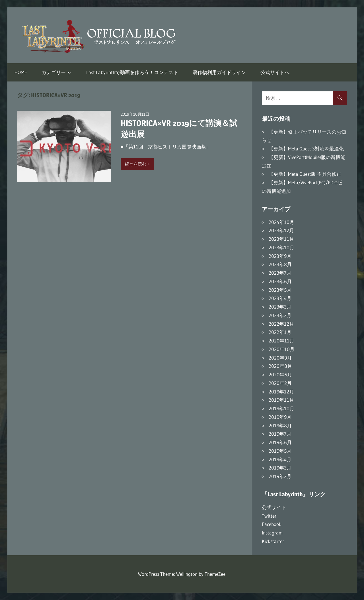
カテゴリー (54, 72)
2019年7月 (280, 434)
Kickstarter (273, 541)
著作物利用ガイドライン (219, 72)
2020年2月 (280, 383)
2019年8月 (280, 425)
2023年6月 (280, 281)
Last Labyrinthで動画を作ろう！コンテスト (132, 72)
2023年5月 (280, 290)
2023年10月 (281, 247)
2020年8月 (280, 366)
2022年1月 (280, 332)
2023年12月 (281, 230)
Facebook (272, 524)
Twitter (269, 516)
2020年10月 (282, 349)
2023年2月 (280, 315)
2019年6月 (280, 442)
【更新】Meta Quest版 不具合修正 (305, 174)
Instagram (272, 533)
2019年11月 (281, 400)
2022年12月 (281, 324)
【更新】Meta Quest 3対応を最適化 (306, 149)
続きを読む (136, 164)
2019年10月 (281, 408)
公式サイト (274, 507)
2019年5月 (280, 451)
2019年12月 (281, 392)
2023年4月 (280, 298)
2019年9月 (280, 417)
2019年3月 (280, 468)
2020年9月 (280, 358)
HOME (21, 72)
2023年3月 (280, 307)
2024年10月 (281, 222)
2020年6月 (280, 375)
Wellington (187, 574)
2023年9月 (280, 256)
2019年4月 (280, 459)
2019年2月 (280, 476)
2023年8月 (280, 264)
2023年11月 (281, 239)
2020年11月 (281, 341)
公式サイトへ (275, 72)
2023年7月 (280, 273)
